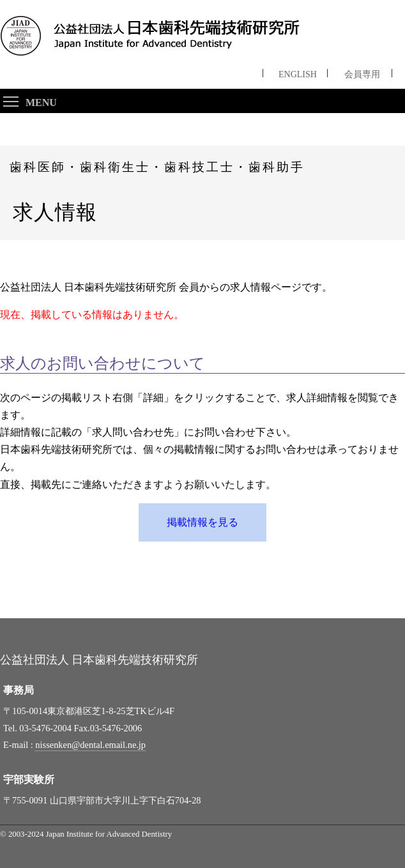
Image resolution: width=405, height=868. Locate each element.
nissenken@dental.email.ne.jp (90, 745)
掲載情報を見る (202, 522)
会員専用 (362, 72)
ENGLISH (298, 72)
